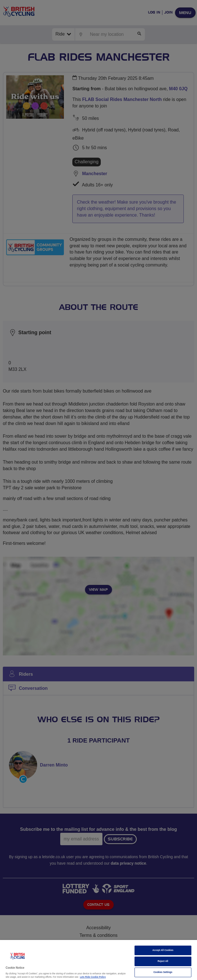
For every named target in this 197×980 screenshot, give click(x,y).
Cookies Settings (163, 972)
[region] (98, 960)
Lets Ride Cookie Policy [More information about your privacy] (93, 977)
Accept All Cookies (163, 950)
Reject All (163, 961)
